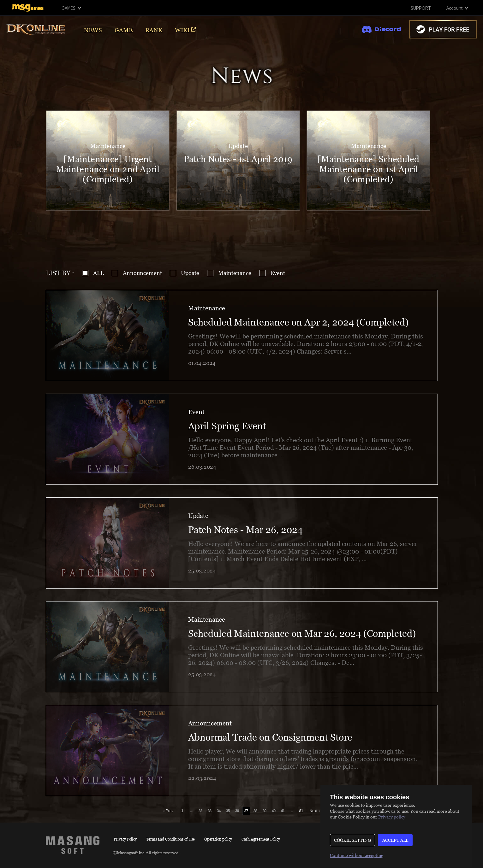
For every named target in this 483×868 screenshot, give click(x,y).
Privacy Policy (125, 839)
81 (301, 811)
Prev (168, 811)
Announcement (142, 273)
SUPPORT (421, 8)
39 (264, 811)
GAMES (69, 8)
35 (228, 811)
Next (315, 811)
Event (278, 273)
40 (274, 811)
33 (209, 811)
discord (381, 29)
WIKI (182, 30)
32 (200, 811)
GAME (124, 30)
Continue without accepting (357, 855)
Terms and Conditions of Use (170, 839)
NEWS (93, 30)
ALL (98, 273)
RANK (154, 30)
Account (454, 8)
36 (237, 811)
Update (190, 273)
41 (283, 811)
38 (255, 811)
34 (219, 811)
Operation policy (218, 839)
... (191, 811)
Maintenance (235, 273)
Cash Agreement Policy (261, 839)
